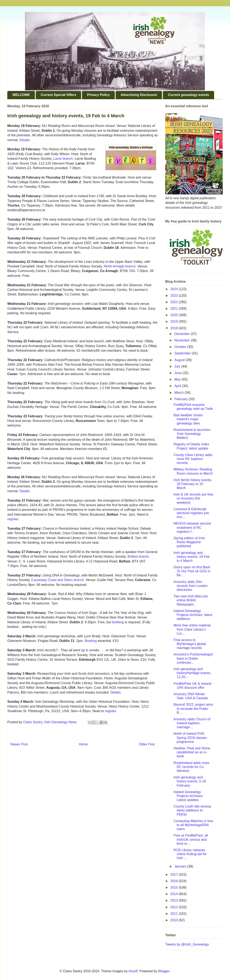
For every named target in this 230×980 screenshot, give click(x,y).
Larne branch (63, 159)
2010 (175, 920)
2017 (175, 875)
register (13, 519)
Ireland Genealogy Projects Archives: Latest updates (188, 796)
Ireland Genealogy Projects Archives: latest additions (193, 615)
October (181, 347)
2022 (175, 302)
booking (118, 622)
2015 (175, 887)
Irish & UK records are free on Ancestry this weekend (193, 498)
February (181, 399)
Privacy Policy (98, 95)
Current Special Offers (59, 95)
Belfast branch (138, 556)
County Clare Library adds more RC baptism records (193, 459)
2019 (175, 321)
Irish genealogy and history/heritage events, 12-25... (192, 673)
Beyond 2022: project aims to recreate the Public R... (193, 708)
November (183, 340)
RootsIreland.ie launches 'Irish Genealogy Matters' (192, 434)
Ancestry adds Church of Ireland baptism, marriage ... (192, 723)
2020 (175, 315)
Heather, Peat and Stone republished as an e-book (192, 752)
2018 (175, 328)
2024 (175, 289)
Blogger (164, 971)
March (180, 393)
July (178, 366)
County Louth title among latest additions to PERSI (192, 810)
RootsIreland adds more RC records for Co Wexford (191, 767)
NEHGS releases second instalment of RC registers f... (192, 527)
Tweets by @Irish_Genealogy (187, 944)
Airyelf (133, 971)
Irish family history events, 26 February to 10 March (193, 484)
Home (83, 744)
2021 (175, 309)
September (183, 353)
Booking (91, 641)
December (183, 334)
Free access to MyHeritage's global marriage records (190, 644)
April (178, 386)
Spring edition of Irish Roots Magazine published (189, 542)
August (180, 360)
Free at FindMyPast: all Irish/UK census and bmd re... (191, 839)
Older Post (147, 744)
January (181, 866)
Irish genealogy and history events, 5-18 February (190, 781)
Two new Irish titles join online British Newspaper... (191, 600)
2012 (175, 907)
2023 (175, 296)
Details (25, 140)
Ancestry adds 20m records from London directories (191, 586)
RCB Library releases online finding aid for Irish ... (190, 854)
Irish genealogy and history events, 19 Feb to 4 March (192, 557)
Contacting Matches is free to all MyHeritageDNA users (193, 825)
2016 (175, 881)
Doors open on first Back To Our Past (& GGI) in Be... (192, 571)
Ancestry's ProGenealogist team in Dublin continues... (193, 658)
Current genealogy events (188, 95)
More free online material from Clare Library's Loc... (192, 629)
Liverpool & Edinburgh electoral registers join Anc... (191, 513)
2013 (175, 900)
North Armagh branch (120, 266)
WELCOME (21, 95)
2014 (175, 894)
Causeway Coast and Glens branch (57, 580)
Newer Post (19, 744)
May (178, 379)
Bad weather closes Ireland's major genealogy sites (188, 419)
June (178, 373)
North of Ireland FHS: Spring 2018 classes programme (190, 738)
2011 (175, 914)
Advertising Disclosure (139, 95)
